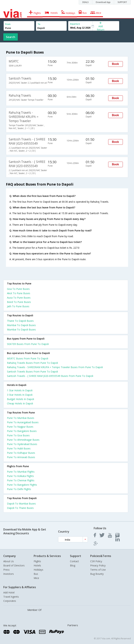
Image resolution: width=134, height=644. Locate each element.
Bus (36, 574)
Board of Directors (14, 565)
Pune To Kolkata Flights (20, 476)
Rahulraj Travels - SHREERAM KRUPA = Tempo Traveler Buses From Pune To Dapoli (55, 367)
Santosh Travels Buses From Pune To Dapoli (32, 372)
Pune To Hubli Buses (19, 448)
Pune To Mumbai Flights (21, 472)
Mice (36, 578)
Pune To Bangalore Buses (22, 431)
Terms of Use (98, 570)
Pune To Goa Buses (18, 435)
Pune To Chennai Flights (21, 480)
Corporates (10, 601)
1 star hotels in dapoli (20, 390)
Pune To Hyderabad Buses (22, 444)
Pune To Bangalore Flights (22, 485)
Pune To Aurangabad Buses (23, 422)
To (39, 24)
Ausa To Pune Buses (19, 298)
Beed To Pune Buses (19, 302)
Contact (74, 561)
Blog (73, 565)
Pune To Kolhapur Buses (21, 453)
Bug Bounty (97, 574)
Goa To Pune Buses (18, 289)
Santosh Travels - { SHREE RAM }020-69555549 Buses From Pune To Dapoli (50, 376)
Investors (9, 574)
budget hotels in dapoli (21, 399)
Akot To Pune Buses (19, 293)
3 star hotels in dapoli (20, 395)
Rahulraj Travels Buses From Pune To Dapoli (32, 363)
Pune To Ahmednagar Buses (23, 440)
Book (116, 64)
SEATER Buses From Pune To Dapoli (28, 344)
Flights (37, 561)
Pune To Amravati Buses (21, 457)
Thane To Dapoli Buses (20, 321)
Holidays (38, 570)
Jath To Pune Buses (18, 306)
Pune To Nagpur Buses (20, 427)
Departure (75, 24)
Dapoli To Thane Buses (20, 508)
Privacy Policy (98, 565)
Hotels (37, 565)
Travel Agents (11, 597)
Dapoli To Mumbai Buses (21, 504)
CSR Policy (96, 561)
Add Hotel (9, 592)
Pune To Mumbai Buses (21, 418)
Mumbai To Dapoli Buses (21, 325)
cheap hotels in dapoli (20, 403)
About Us (9, 561)
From (8, 24)
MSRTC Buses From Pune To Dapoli (28, 358)
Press (6, 570)
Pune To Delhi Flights (19, 489)
